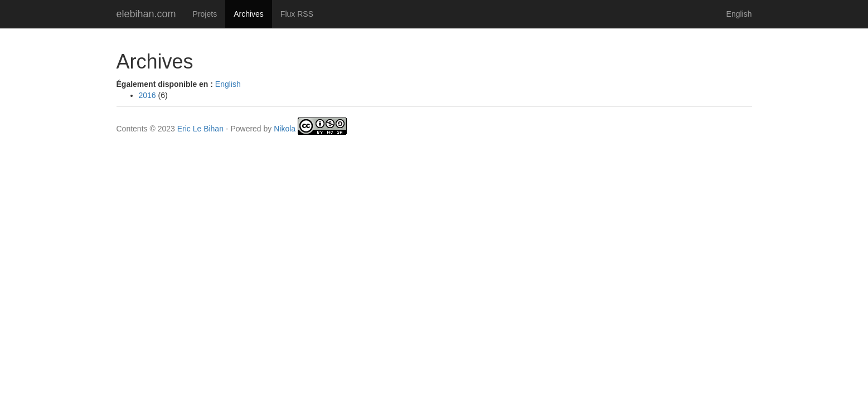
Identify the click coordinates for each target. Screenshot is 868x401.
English (739, 14)
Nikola (285, 129)
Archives (253, 13)
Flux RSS (297, 14)
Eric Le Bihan (200, 129)
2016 (147, 95)
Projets (205, 14)
